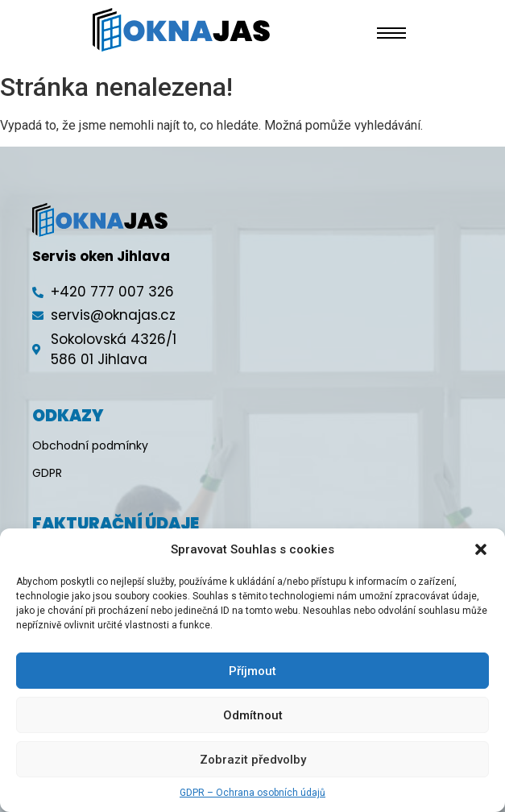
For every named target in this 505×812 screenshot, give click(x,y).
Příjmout (252, 671)
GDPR (47, 473)
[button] (481, 549)
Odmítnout (253, 715)
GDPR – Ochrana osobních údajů (252, 793)
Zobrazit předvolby (253, 760)
